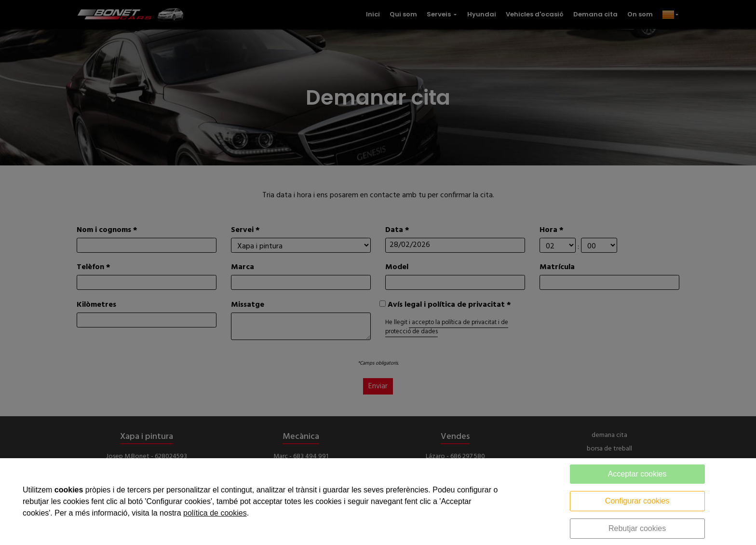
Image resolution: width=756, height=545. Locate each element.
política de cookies (215, 513)
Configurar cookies (637, 501)
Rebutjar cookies (637, 528)
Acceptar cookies (637, 474)
